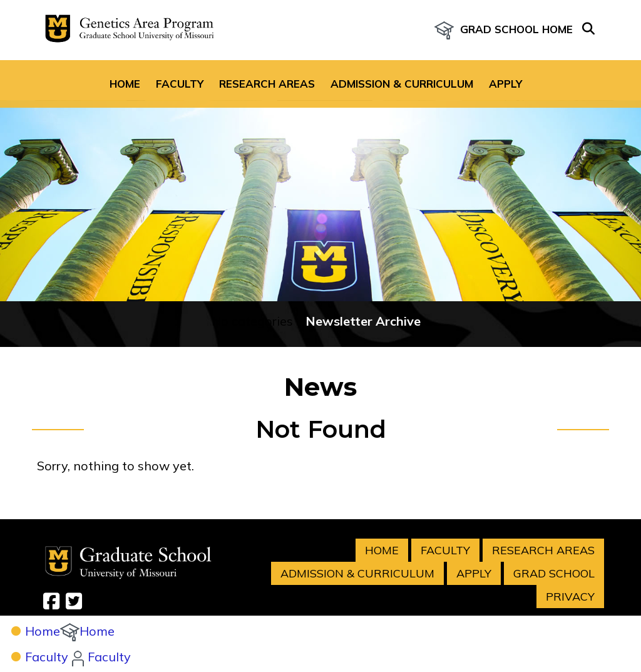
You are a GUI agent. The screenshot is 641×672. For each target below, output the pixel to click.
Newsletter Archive (363, 282)
